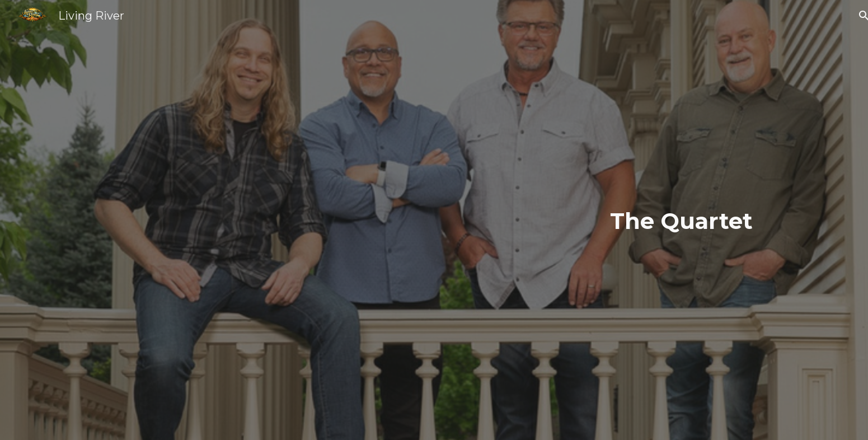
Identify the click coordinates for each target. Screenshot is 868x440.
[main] (434, 220)
